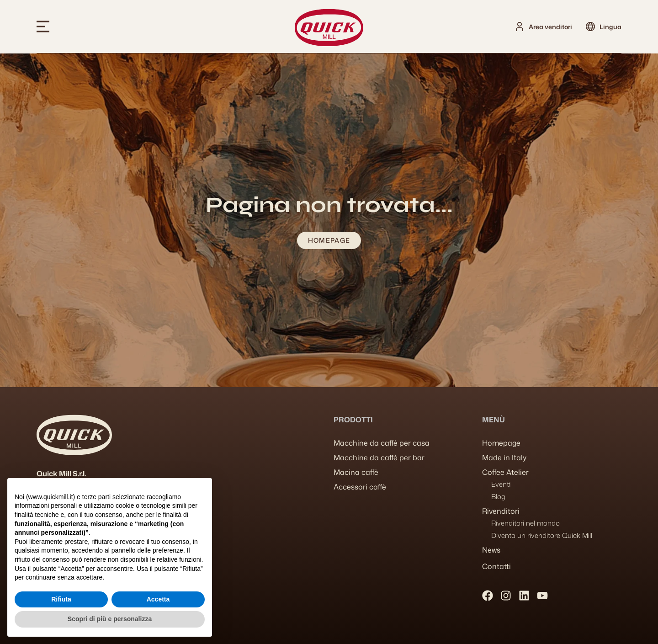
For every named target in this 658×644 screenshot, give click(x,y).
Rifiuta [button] (61, 599)
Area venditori (550, 27)
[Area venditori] (520, 27)
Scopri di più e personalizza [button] (110, 619)
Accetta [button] (158, 599)
